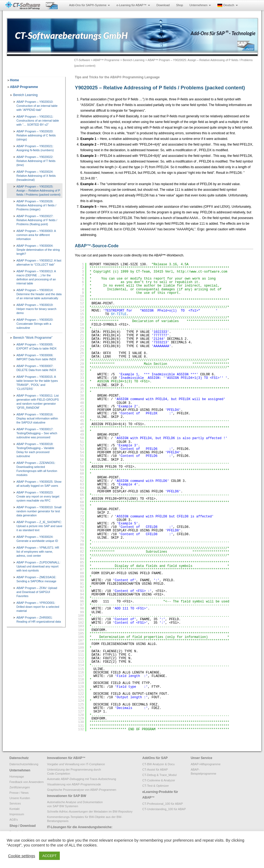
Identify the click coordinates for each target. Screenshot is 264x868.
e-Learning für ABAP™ (133, 5)
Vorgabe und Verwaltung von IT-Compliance (76, 764)
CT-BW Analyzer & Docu (158, 764)
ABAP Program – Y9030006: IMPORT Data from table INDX (36, 357)
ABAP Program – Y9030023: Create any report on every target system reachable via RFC (38, 496)
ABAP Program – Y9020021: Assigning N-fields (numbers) (35, 148)
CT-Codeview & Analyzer (159, 780)
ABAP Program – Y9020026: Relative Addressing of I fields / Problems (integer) (36, 205)
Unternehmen (200, 5)
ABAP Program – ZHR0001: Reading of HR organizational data (39, 620)
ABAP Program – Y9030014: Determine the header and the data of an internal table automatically (39, 294)
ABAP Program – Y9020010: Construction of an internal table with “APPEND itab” (37, 106)
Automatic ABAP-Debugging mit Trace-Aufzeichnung (82, 779)
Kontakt (14, 809)
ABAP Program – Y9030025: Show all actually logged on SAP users (39, 484)
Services (15, 803)
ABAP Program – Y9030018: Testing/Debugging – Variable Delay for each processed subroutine (35, 450)
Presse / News (19, 793)
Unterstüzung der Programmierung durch (74, 770)
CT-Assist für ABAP (155, 770)
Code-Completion (59, 774)
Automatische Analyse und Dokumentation (75, 802)
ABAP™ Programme (106, 60)
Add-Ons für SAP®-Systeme (89, 5)
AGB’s (14, 820)
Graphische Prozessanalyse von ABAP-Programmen (82, 790)
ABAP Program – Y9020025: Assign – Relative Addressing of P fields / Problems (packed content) (38, 190)
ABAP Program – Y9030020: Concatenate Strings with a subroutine (35, 324)
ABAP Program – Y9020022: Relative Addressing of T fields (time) (36, 161)
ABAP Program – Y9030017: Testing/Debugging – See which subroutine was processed (37, 433)
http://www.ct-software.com (202, 272)
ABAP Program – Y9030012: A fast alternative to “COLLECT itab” (39, 262)
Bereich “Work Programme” (33, 338)
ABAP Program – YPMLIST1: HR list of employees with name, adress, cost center (38, 552)
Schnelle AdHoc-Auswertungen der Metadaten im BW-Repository (90, 811)
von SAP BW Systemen (63, 806)
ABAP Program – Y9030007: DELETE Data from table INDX (36, 368)
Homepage (17, 777)
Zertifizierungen (20, 787)
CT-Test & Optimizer (155, 786)
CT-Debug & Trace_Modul (159, 775)
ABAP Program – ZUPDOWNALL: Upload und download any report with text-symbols (38, 566)
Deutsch (227, 5)
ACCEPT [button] (49, 856)
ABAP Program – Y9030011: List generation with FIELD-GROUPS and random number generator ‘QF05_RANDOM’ (38, 402)
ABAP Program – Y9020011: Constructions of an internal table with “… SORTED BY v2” (38, 121)
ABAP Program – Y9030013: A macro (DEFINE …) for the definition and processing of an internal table (36, 277)
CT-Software (82, 60)
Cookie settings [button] (22, 856)
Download (163, 5)
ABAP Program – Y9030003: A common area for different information (36, 235)
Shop (180, 5)
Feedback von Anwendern (27, 782)
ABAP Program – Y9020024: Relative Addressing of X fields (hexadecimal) (36, 176)
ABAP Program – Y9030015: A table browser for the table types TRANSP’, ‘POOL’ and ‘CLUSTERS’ (37, 383)
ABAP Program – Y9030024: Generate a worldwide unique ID (37, 539)
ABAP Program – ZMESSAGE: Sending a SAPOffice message (36, 579)
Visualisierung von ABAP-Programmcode (74, 784)
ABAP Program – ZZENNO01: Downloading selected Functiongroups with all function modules (37, 469)
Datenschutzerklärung (24, 764)
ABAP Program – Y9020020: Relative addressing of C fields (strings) (36, 135)
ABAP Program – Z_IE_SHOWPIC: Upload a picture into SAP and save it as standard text (39, 526)
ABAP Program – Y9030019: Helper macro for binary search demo (36, 309)
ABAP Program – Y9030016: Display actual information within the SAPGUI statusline (37, 418)
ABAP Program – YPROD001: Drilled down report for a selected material (38, 607)
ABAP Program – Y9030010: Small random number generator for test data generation (39, 511)
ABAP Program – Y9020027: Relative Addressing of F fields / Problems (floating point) (37, 220)
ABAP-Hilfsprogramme (206, 764)
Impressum (17, 814)
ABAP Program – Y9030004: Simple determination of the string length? (38, 250)
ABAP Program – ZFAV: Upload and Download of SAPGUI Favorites (37, 592)
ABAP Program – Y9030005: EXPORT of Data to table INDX (37, 346)
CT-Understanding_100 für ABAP (164, 809)
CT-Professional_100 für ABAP (162, 804)
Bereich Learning (134, 60)
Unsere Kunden (20, 798)
